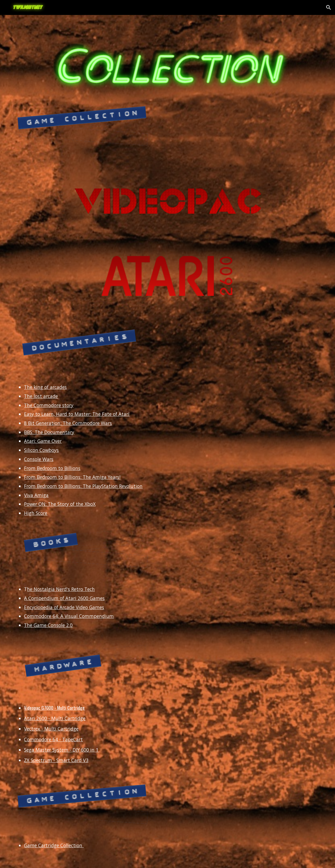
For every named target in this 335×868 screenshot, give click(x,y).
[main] (167, 450)
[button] (329, 7)
